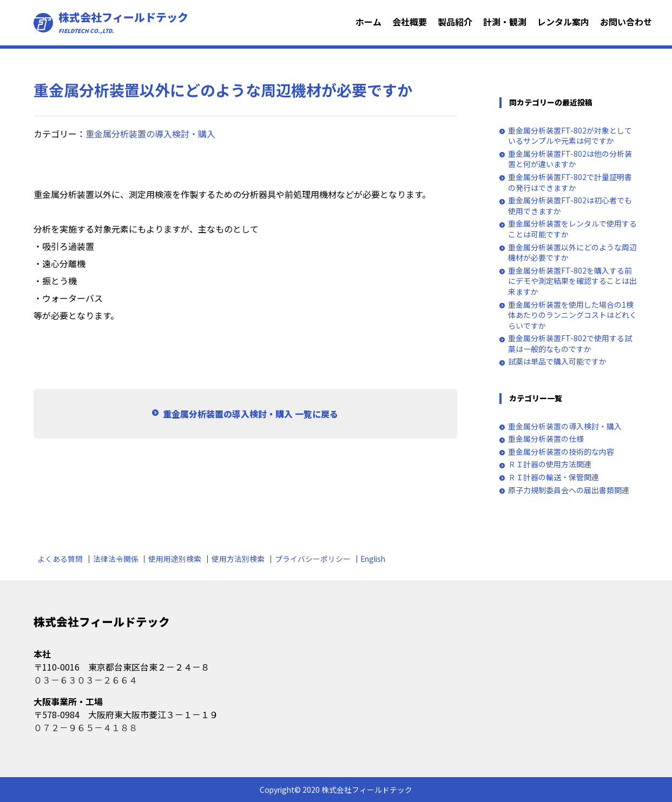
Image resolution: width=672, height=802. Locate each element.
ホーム (368, 22)
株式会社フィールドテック (123, 23)
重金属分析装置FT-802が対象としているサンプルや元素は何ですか (570, 136)
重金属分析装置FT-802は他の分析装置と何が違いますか (570, 159)
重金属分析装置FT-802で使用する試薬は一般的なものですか (570, 344)
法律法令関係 (116, 559)
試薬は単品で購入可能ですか (557, 362)
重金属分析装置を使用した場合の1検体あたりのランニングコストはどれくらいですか (572, 315)
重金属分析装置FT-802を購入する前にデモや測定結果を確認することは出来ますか (572, 281)
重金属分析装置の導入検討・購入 (150, 134)
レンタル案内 (563, 22)
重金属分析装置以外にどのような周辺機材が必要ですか (572, 253)
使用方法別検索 (238, 559)
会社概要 (410, 22)
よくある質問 (60, 559)
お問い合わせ (626, 22)
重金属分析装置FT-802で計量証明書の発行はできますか (570, 183)
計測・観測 (505, 22)
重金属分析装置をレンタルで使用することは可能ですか (572, 229)
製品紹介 (455, 22)
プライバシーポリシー (313, 559)
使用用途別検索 (175, 559)
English (373, 559)
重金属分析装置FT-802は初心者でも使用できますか (570, 206)
